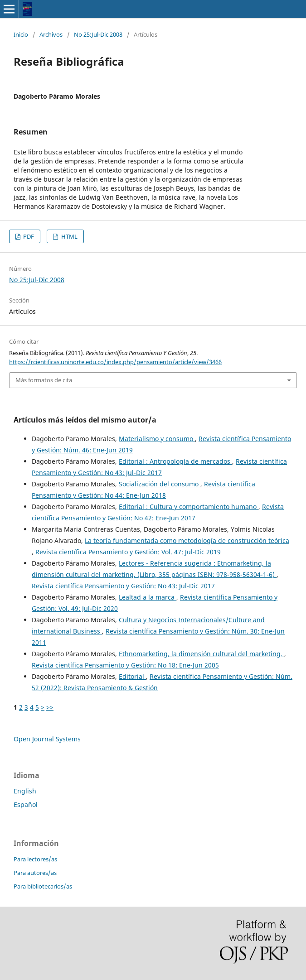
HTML (69, 236)
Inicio (21, 34)
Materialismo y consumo (157, 439)
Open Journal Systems (47, 739)
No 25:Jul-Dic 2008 (98, 34)
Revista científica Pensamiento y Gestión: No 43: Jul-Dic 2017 (123, 586)
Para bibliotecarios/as (43, 886)
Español (26, 805)
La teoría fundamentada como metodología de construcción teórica (187, 540)
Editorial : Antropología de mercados (175, 461)
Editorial (132, 676)
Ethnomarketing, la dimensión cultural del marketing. (202, 654)
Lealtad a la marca (148, 597)
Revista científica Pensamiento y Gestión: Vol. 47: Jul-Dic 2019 (128, 552)
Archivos (51, 34)
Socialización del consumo (160, 484)
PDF (28, 236)
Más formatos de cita (44, 380)
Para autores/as (35, 873)
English (25, 791)
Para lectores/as (35, 859)
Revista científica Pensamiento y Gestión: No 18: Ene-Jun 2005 (125, 665)
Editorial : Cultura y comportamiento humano (189, 507)
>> (50, 707)
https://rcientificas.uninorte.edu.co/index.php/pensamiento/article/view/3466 (115, 362)
